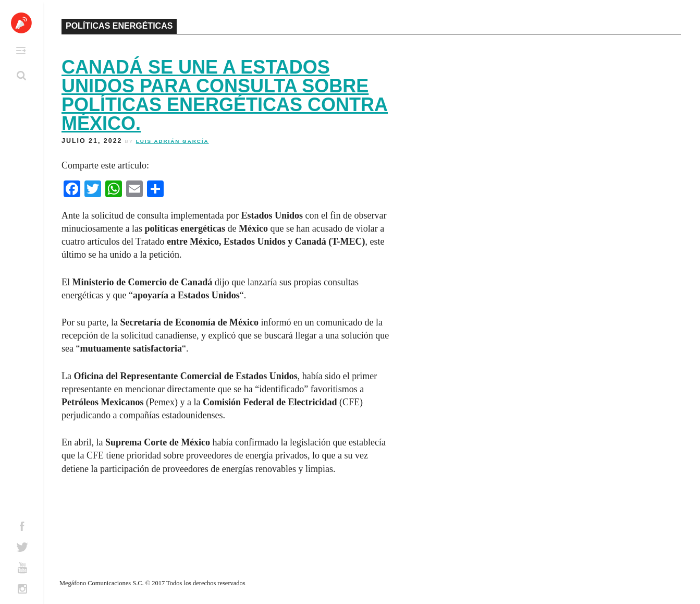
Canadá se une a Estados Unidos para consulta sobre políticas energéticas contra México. (225, 95)
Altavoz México (21, 23)
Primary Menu (21, 51)
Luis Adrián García (173, 141)
